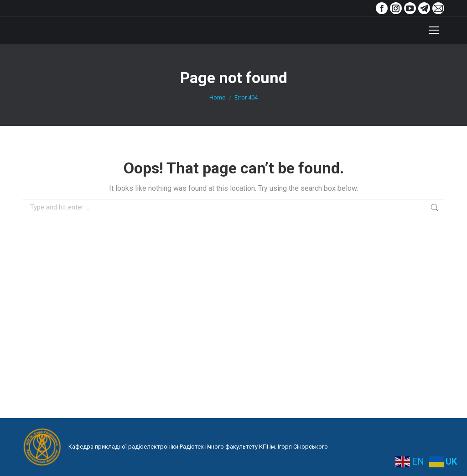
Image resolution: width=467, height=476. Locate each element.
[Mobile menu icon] (434, 30)
